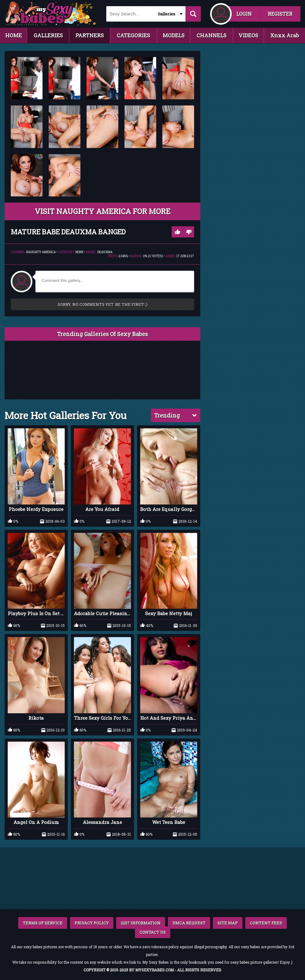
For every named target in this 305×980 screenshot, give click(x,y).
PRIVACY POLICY (92, 923)
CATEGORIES (133, 35)
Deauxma (105, 252)
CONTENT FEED (266, 923)
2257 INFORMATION (141, 923)
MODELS (174, 35)
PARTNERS (90, 35)
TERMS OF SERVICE (43, 923)
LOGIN (244, 14)
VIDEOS (248, 35)
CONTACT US (153, 932)
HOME (14, 35)
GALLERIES (48, 35)
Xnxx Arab (285, 35)
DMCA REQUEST (189, 923)
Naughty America (41, 252)
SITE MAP (228, 923)
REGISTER (280, 14)
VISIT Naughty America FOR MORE (103, 211)
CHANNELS (211, 35)
